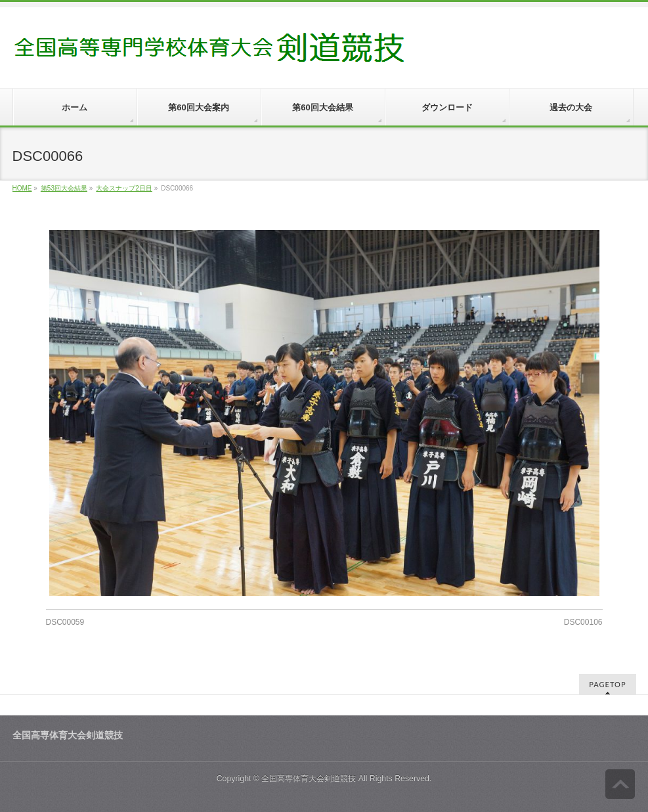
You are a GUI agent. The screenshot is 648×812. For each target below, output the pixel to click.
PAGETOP (607, 684)
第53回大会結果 (64, 188)
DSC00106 (583, 622)
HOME (22, 188)
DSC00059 (65, 622)
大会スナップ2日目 (124, 188)
